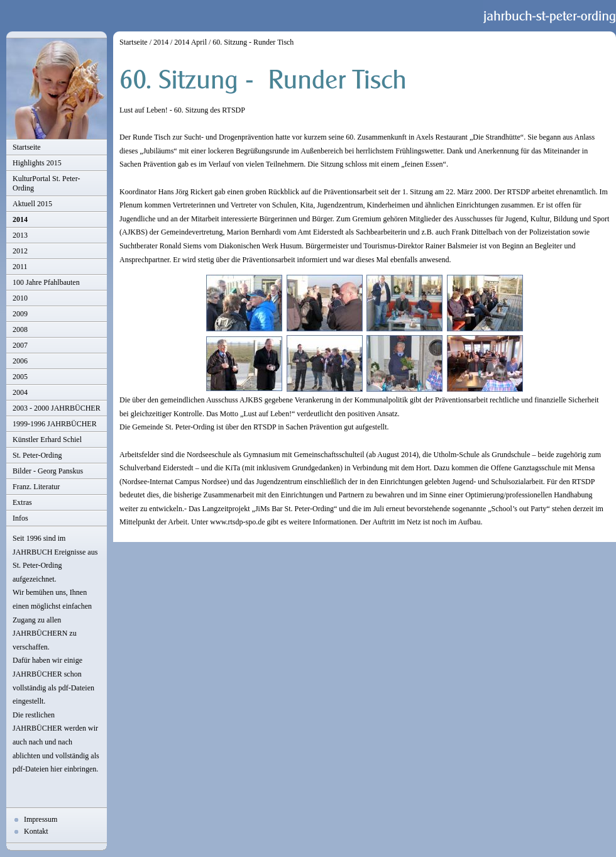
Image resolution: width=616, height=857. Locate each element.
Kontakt (36, 831)
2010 (20, 298)
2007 (20, 345)
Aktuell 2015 (32, 204)
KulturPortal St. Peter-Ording (46, 183)
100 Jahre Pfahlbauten (46, 282)
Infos (20, 518)
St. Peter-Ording (37, 455)
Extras (22, 502)
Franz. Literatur (36, 487)
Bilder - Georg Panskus (48, 471)
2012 (20, 251)
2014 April (190, 42)
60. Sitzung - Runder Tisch (253, 42)
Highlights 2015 (37, 163)
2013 (20, 235)
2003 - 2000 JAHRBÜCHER (57, 408)
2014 (20, 219)
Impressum (41, 819)
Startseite (27, 147)
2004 (20, 392)
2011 (20, 267)
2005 (20, 377)
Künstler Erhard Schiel (47, 440)
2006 (20, 361)
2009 (20, 314)
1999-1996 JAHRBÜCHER (55, 424)
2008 (20, 329)
